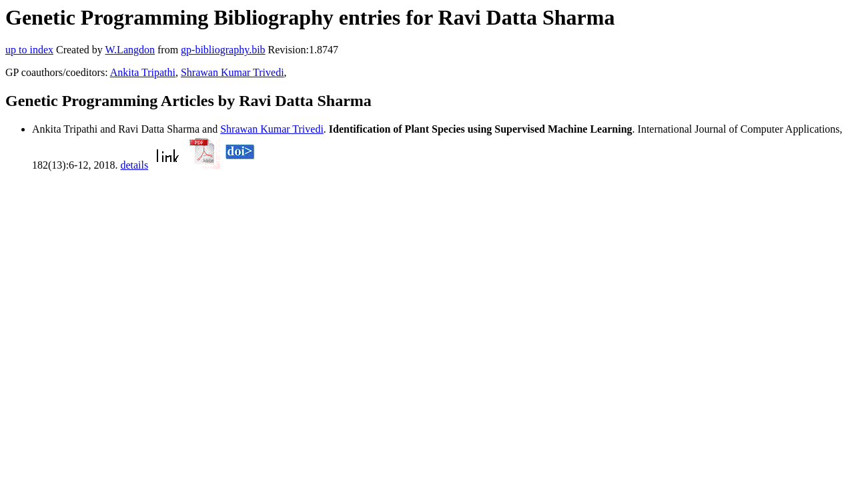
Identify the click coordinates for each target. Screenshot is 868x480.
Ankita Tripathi (143, 72)
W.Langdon (130, 50)
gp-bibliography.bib (223, 50)
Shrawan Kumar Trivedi (233, 72)
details (134, 165)
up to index (29, 50)
